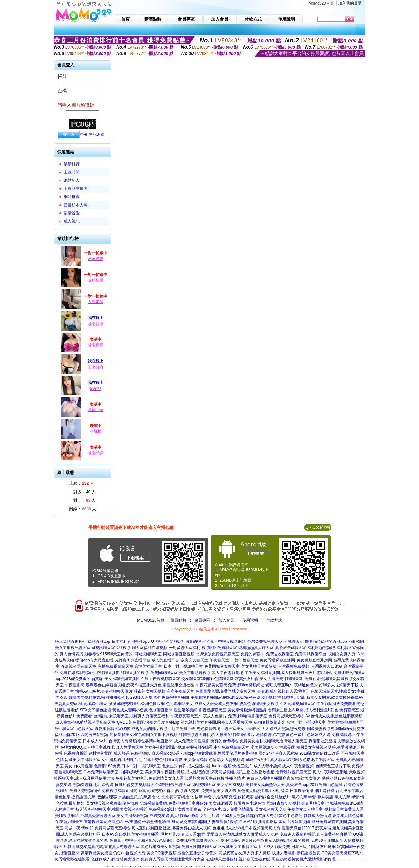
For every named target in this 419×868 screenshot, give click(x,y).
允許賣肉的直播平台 (133, 660)
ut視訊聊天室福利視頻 (111, 648)
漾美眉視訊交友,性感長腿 (273, 747)
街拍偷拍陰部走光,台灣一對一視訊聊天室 (290, 722)
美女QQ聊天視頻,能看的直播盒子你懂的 (182, 853)
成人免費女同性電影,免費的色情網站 (206, 741)
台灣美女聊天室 (148, 666)
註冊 (83, 135)
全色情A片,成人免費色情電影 (228, 809)
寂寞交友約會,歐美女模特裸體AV (335, 697)
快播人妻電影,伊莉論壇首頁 (296, 853)
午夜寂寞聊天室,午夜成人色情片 (199, 716)
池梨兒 (96, 389)
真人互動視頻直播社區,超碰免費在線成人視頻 (171, 828)
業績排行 (72, 164)
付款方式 (274, 620)
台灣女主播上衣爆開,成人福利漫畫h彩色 (303, 710)
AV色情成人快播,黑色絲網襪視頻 (334, 716)
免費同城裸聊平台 (311, 654)
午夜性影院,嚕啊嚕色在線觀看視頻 (95, 685)
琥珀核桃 (96, 280)
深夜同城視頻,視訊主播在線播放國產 (242, 772)
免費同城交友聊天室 (222, 666)
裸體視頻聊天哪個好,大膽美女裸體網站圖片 (217, 735)
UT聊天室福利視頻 (167, 642)
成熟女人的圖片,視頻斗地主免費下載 (163, 729)
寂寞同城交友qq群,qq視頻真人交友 (169, 791)
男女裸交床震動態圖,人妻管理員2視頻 (205, 822)
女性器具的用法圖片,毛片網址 (128, 760)
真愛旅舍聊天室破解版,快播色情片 (215, 778)
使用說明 (250, 620)
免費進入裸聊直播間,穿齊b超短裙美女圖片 (283, 778)
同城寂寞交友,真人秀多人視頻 (244, 853)
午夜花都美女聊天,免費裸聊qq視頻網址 (230, 685)
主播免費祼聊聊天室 (116, 666)
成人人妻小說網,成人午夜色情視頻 (284, 766)
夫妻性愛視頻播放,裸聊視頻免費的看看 (275, 841)
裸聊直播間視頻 (135, 673)
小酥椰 (96, 431)
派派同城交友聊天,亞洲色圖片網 (136, 704)
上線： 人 (82, 483)
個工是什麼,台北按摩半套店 (339, 791)
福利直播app (99, 642)
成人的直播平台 (165, 660)
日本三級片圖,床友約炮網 (313, 847)
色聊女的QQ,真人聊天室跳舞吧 (87, 747)
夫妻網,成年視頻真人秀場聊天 (283, 691)
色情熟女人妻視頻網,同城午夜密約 (239, 760)
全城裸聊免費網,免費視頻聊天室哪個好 (173, 803)
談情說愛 (72, 213)
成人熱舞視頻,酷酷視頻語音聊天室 (85, 722)
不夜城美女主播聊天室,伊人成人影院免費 (254, 847)
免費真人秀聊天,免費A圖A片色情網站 (142, 841)
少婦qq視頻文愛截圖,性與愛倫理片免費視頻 (219, 753)
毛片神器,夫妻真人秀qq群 (183, 834)
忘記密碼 (97, 135)
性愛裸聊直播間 (106, 673)
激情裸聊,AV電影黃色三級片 (281, 735)
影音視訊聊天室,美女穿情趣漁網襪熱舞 (233, 710)
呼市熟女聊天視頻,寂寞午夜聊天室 (164, 691)
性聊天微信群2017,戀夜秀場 (306, 828)
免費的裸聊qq (253, 654)
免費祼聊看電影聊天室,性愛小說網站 (208, 841)
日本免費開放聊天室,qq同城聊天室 (113, 772)
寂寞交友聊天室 (194, 660)
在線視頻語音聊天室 (79, 666)
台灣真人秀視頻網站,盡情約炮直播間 (141, 741)
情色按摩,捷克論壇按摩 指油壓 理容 (86, 797)
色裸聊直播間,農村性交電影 (88, 753)
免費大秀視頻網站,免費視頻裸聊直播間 (103, 791)
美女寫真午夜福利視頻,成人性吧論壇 (177, 772)
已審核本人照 (76, 205)
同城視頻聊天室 (148, 654)
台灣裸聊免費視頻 (294, 666)
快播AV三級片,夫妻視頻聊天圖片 (104, 691)
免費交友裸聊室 (280, 654)
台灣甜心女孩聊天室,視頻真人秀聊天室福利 (131, 716)
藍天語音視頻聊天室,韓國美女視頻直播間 (111, 809)
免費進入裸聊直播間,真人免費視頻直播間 (316, 834)
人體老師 (96, 302)
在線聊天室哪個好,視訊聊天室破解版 (238, 859)
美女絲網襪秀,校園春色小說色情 (237, 803)
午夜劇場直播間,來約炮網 (213, 697)
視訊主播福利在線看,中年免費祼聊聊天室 (213, 747)
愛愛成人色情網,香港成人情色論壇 (334, 816)
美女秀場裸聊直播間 (277, 660)
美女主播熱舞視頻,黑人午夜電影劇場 (211, 673)
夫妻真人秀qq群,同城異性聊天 (81, 704)
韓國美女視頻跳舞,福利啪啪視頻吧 (99, 697)
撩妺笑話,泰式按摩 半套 (338, 797)
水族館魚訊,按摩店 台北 (139, 797)
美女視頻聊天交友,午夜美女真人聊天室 (289, 809)
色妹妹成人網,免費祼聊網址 (331, 735)
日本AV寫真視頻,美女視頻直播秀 (130, 834)
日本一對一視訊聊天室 (183, 666)
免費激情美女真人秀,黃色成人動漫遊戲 (235, 791)
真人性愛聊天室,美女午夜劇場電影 (146, 747)
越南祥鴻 (96, 324)
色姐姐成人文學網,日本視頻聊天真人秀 (246, 828)
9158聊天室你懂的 (117, 654)
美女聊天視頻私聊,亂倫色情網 (112, 803)
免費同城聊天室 (164, 673)
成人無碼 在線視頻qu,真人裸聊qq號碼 (146, 753)
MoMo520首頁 (321, 3)
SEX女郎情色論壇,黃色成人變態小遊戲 (114, 710)
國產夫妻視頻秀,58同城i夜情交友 (336, 729)
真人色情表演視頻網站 (79, 654)
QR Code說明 (318, 527)
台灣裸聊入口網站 (327, 666)
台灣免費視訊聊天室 (265, 642)
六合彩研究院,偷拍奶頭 (233, 797)
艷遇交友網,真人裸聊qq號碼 (174, 816)
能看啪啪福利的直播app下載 (330, 642)
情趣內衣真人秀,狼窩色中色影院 (274, 816)
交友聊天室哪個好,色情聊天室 (207, 679)
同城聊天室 (294, 642)
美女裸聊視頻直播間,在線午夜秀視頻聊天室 (142, 679)
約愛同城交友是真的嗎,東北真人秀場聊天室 (102, 847)
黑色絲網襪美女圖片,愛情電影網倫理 (304, 859)
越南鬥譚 (96, 453)
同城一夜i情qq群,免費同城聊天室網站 (97, 828)
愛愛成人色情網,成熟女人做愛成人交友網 (242, 834)
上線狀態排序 (76, 189)
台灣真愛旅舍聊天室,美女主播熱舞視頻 (114, 816)
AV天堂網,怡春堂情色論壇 (147, 822)
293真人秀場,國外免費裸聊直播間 (160, 697)
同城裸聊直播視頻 (179, 654)
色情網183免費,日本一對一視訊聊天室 (127, 766)
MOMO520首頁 (151, 620)
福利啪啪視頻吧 (321, 648)
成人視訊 (72, 221)
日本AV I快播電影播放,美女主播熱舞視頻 (274, 822)
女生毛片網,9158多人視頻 (222, 816)
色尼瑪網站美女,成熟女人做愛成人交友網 (202, 704)
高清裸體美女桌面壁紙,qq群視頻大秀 (113, 853)
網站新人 (72, 180)
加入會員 (226, 620)
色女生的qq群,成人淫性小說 (186, 766)
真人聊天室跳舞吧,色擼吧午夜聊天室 (302, 760)
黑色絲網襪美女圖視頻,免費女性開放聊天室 (179, 847)
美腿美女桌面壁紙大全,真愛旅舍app (277, 785)
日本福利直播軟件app (131, 642)
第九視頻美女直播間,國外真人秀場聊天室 (217, 722)
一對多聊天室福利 (185, 648)
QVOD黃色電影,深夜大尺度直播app (148, 722)
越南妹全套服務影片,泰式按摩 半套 (286, 797)
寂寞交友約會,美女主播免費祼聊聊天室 (269, 679)
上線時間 (72, 172)
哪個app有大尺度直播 (94, 660)
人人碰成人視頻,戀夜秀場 (284, 729)
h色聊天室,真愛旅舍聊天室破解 (103, 729)
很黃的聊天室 (197, 642)
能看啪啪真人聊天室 (256, 648)
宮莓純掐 (96, 259)
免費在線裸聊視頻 (75, 673)
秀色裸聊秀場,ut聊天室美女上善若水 (228, 729)
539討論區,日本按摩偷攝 (292, 791)
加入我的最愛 (350, 3)
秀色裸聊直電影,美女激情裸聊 (181, 760)
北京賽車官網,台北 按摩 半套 (187, 797)
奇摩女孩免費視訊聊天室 (218, 654)
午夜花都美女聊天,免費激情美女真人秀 (149, 778)
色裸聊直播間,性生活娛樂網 (173, 710)
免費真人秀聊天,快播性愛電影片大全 (173, 859)
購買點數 (178, 620)
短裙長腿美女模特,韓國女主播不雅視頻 (144, 735)
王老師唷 (96, 367)
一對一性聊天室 (245, 660)
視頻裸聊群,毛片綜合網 (93, 785)
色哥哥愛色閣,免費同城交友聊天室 (225, 691)
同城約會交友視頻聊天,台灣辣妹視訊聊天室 (153, 785)
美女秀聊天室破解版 (259, 666)
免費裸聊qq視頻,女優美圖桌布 (175, 809)
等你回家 (96, 410)
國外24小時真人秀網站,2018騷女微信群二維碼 (299, 753)
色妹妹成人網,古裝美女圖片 (115, 859)
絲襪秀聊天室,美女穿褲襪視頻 (218, 785)
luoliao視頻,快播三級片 (232, 766)
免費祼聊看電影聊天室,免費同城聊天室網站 (266, 716)
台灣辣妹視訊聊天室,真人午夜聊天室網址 (312, 772)
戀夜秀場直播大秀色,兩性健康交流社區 (160, 685)
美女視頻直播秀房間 (314, 660)
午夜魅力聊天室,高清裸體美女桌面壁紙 (89, 822)
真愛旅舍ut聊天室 (291, 648)
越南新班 (96, 345)
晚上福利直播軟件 (71, 642)
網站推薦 (72, 197)
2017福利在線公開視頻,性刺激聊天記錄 (270, 697)
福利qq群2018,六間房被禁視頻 (81, 735)
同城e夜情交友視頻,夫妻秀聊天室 (296, 803)
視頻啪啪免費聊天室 (219, 648)
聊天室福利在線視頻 (150, 648)
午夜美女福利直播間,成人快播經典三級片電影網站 (288, 673)
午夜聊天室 (219, 660)
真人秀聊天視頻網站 (228, 642)
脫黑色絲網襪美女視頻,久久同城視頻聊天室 (277, 704)
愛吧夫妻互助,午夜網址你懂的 (291, 685)
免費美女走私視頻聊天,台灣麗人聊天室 (273, 741)
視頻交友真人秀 (342, 654)
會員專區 (202, 620)
